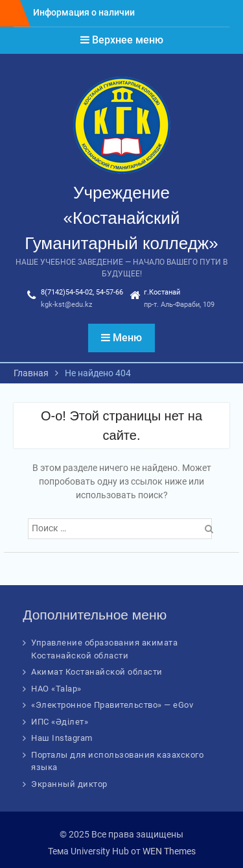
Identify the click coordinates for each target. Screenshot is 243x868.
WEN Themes (169, 851)
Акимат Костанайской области (97, 672)
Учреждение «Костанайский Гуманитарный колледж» (121, 218)
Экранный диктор (69, 784)
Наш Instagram (62, 738)
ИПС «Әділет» (60, 722)
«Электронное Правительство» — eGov (112, 705)
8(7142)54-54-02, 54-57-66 (82, 292)
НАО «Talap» (56, 689)
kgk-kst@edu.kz (66, 305)
